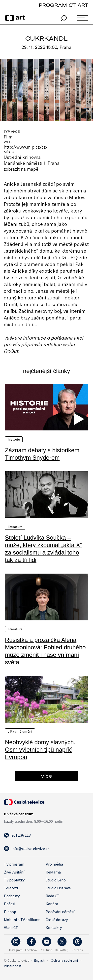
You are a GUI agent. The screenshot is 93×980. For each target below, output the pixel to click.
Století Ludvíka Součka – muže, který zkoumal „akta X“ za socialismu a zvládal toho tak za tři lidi (44, 549)
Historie (14, 439)
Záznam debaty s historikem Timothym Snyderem (42, 454)
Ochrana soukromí (64, 960)
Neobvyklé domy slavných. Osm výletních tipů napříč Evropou (40, 750)
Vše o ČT (11, 927)
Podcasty (12, 896)
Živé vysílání (14, 872)
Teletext (11, 888)
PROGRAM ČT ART (63, 5)
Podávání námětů (61, 912)
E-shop (10, 912)
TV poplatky (14, 880)
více (47, 776)
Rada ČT (53, 896)
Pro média (54, 864)
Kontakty (54, 927)
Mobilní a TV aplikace (22, 920)
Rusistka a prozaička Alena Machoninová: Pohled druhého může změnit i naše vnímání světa (45, 651)
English (39, 960)
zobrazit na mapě (21, 169)
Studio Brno (56, 880)
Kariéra (52, 904)
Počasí (10, 904)
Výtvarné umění (20, 731)
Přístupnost (13, 966)
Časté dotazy (57, 920)
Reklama (53, 872)
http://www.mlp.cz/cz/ (26, 147)
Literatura (15, 527)
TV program (14, 864)
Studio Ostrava (58, 888)
